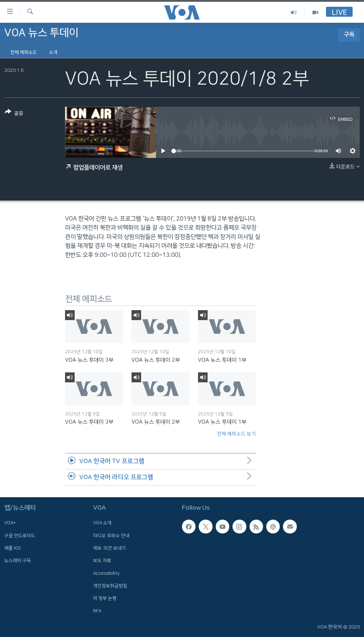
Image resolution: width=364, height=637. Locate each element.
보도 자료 (102, 561)
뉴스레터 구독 (18, 561)
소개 (53, 52)
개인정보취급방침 (110, 586)
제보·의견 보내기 (109, 548)
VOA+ (10, 523)
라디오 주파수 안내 (111, 536)
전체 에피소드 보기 (236, 434)
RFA (97, 611)
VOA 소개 (102, 523)
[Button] (14, 114)
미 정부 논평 (105, 598)
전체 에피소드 (24, 52)
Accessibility (106, 573)
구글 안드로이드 (20, 536)
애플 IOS (13, 548)
